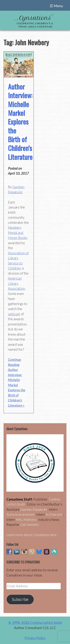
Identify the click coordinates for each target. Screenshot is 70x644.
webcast (14, 314)
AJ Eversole (54, 514)
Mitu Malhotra (26, 520)
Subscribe (20, 599)
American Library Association (16, 283)
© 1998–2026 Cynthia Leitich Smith (35, 623)
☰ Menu (56, 6)
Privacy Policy (35, 638)
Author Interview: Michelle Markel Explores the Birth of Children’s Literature (20, 122)
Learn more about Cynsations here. (32, 535)
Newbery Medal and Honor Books (18, 233)
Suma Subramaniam (21, 514)
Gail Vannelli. (30, 525)
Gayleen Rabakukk (34, 509)
